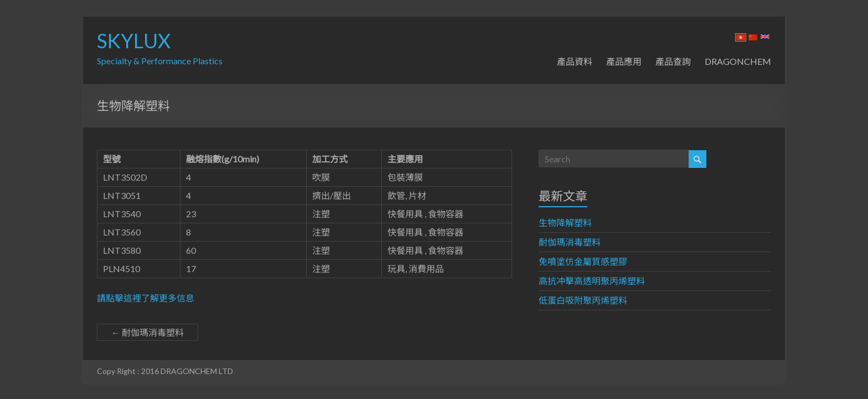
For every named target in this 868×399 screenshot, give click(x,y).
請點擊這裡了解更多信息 (146, 298)
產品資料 (575, 61)
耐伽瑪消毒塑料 (148, 332)
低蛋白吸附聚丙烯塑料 (583, 300)
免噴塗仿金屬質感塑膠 (583, 261)
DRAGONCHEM (738, 61)
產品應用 (624, 61)
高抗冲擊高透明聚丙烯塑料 (592, 281)
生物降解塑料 (565, 222)
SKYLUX (134, 40)
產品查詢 (673, 61)
